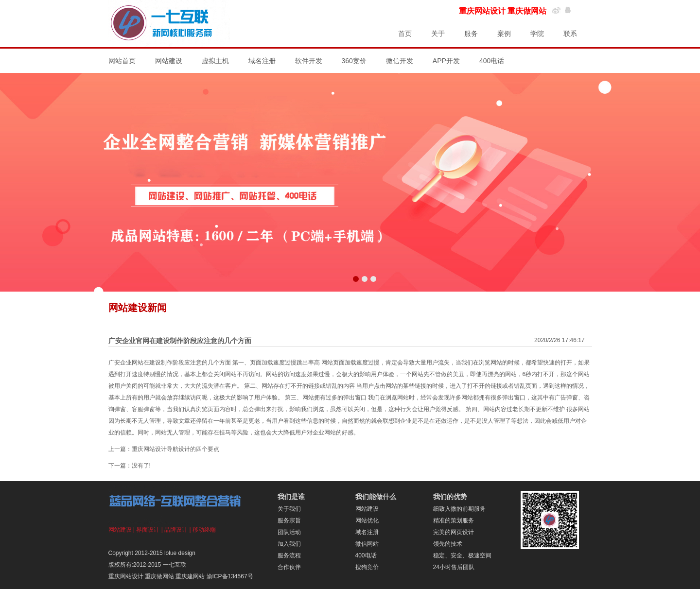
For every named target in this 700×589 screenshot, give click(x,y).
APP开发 (446, 61)
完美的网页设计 (454, 532)
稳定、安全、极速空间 (462, 555)
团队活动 (289, 532)
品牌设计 (176, 530)
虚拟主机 (215, 61)
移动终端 (204, 530)
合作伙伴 (289, 567)
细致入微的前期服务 (459, 509)
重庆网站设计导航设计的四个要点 (175, 449)
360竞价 (354, 61)
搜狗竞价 (367, 567)
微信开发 (400, 61)
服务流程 (289, 555)
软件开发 (309, 61)
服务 (471, 34)
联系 (570, 34)
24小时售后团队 (454, 567)
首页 (405, 34)
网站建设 (169, 61)
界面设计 (148, 530)
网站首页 (122, 61)
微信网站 (367, 544)
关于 (438, 34)
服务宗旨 (289, 520)
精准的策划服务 (454, 520)
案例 (504, 34)
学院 (537, 34)
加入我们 (289, 544)
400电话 (492, 61)
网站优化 (367, 520)
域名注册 (262, 61)
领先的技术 (448, 544)
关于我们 (289, 509)
